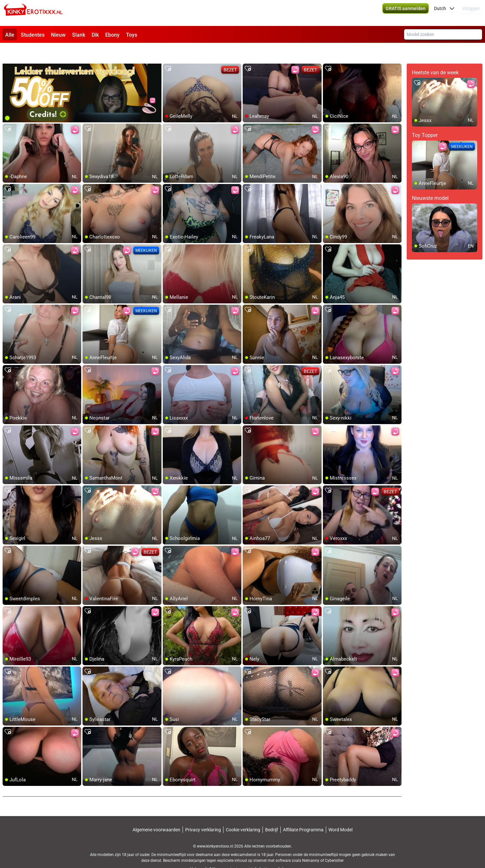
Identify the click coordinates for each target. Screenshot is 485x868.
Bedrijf (272, 813)
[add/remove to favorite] (168, 52)
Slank (79, 35)
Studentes (33, 35)
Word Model (340, 813)
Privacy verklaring (203, 813)
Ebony (112, 35)
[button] (444, 13)
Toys (132, 35)
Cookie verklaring (243, 813)
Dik (95, 35)
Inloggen (471, 13)
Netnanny (311, 844)
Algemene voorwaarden (156, 813)
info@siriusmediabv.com (273, 852)
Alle (10, 35)
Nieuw (58, 35)
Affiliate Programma (303, 813)
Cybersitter (334, 844)
